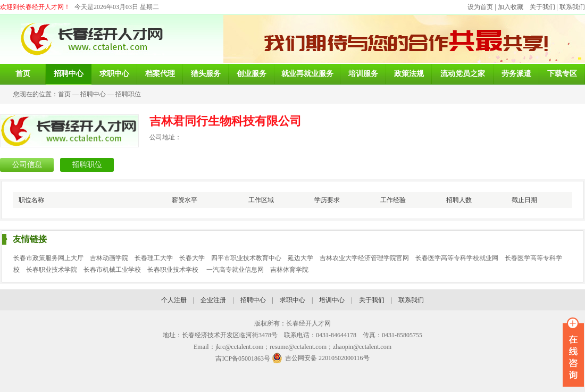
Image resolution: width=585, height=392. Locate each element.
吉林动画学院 (109, 258)
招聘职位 (128, 94)
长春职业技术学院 (52, 270)
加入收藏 (511, 7)
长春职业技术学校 (174, 270)
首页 (64, 94)
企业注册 (213, 300)
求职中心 (292, 300)
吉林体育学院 (289, 270)
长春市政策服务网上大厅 (48, 258)
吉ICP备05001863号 (243, 358)
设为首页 (480, 7)
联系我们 (572, 7)
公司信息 (27, 165)
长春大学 (192, 258)
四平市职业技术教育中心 (246, 258)
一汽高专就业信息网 (235, 270)
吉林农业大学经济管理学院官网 (364, 258)
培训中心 (332, 300)
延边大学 (300, 258)
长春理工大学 (154, 258)
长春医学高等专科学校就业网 (457, 258)
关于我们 (542, 7)
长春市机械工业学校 (112, 270)
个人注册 (174, 300)
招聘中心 (93, 94)
